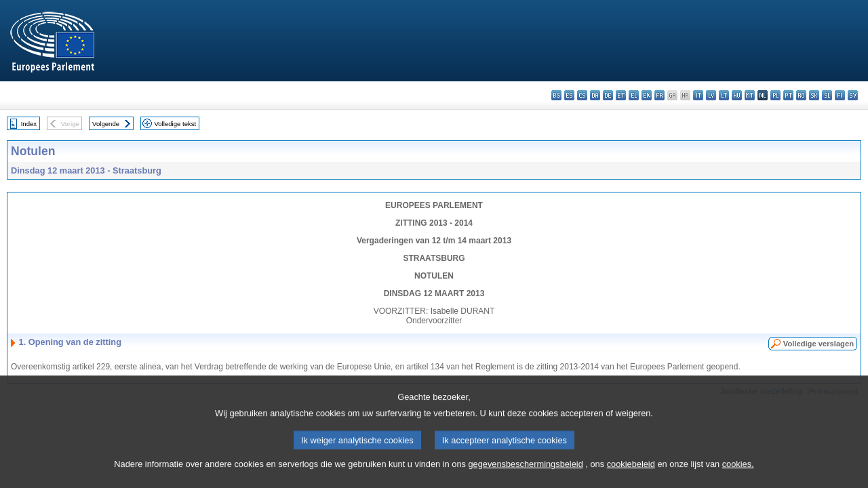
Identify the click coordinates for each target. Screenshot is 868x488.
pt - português (788, 95)
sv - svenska (853, 95)
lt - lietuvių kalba (724, 95)
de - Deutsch (608, 95)
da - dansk (595, 95)
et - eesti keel (621, 95)
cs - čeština (582, 95)
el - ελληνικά (634, 95)
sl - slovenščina (827, 95)
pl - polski (775, 95)
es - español (569, 95)
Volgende (106, 124)
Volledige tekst (175, 124)
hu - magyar (737, 95)
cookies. (738, 476)
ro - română (801, 95)
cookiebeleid (631, 476)
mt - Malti (750, 95)
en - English (647, 95)
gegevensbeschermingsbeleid (525, 476)
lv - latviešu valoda (711, 95)
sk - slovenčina (814, 95)
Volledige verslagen (818, 344)
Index (29, 124)
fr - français (659, 95)
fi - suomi (840, 95)
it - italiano (698, 95)
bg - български (556, 95)
